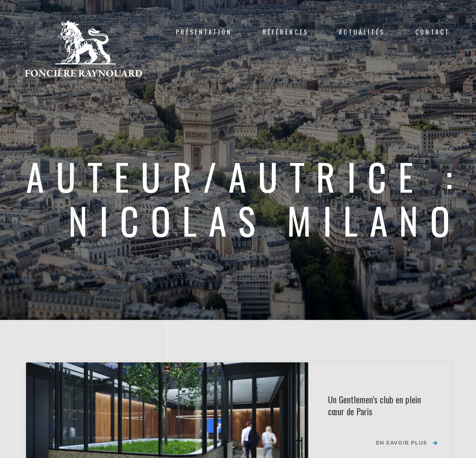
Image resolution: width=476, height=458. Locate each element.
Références (286, 32)
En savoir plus (401, 443)
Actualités (362, 32)
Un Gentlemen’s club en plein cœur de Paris (374, 405)
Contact (433, 32)
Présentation (204, 32)
